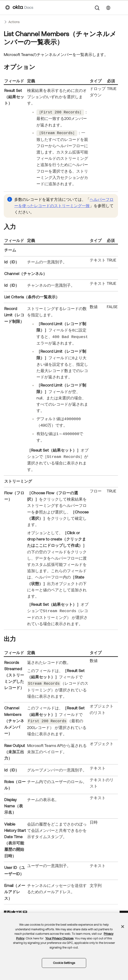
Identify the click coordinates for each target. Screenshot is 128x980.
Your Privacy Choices (59, 938)
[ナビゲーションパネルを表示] (121, 7)
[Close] (123, 927)
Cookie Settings (64, 963)
